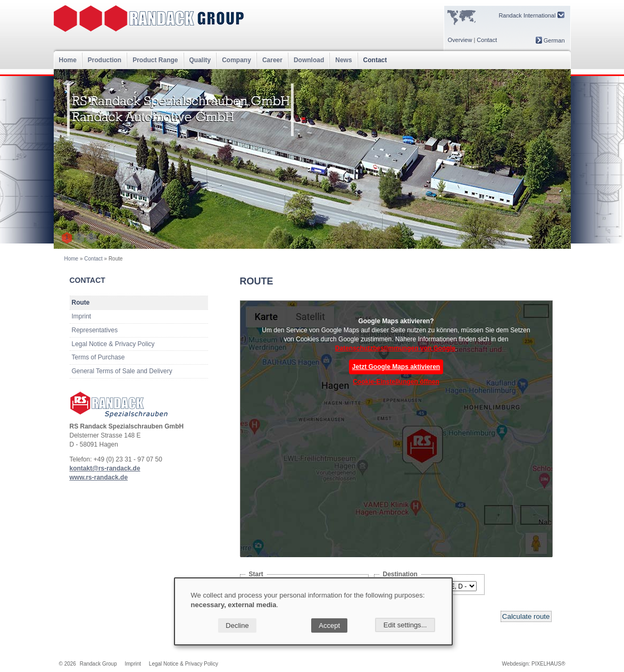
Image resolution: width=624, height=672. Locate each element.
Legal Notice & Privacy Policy (113, 344)
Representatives (95, 330)
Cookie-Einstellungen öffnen (396, 382)
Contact (487, 40)
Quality (200, 60)
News (343, 60)
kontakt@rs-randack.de (105, 468)
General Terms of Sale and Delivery (122, 371)
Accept (329, 625)
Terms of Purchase (98, 357)
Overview (460, 40)
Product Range (155, 60)
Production (105, 60)
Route (81, 303)
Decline (237, 625)
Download (309, 60)
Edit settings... (405, 625)
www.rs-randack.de (99, 477)
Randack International (531, 15)
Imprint (82, 316)
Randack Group (98, 664)
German (550, 40)
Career (272, 60)
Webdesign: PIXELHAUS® (534, 664)
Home (68, 60)
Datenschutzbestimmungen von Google (395, 348)
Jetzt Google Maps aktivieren (396, 367)
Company (236, 60)
